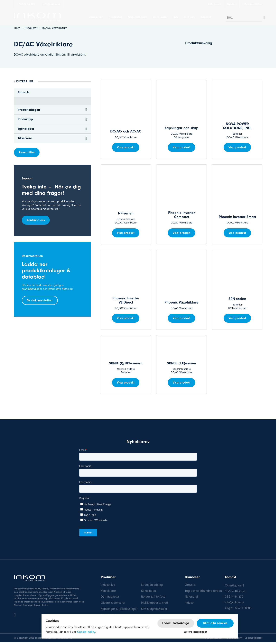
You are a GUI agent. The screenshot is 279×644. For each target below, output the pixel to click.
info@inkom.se (51, 4)
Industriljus (108, 585)
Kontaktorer (108, 591)
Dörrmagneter (110, 597)
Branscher (96, 17)
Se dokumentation (40, 300)
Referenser (214, 4)
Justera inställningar (195, 632)
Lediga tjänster (254, 638)
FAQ (176, 17)
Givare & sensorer (113, 603)
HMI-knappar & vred (155, 603)
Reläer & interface (153, 597)
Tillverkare (160, 17)
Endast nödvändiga (176, 623)
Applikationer (137, 17)
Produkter (115, 17)
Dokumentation (253, 4)
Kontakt (206, 17)
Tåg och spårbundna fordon (203, 591)
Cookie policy (86, 632)
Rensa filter (27, 152)
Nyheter (232, 4)
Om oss (189, 17)
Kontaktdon (149, 591)
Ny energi (191, 597)
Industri (190, 603)
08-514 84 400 (26, 4)
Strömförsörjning (152, 585)
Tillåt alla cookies (215, 623)
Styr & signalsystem (154, 609)
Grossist (190, 585)
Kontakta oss (36, 220)
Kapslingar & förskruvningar (119, 609)
